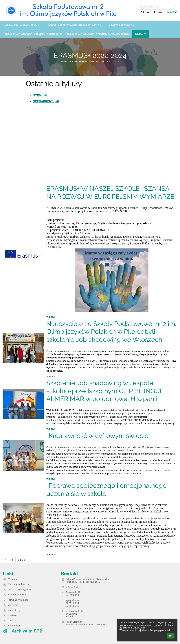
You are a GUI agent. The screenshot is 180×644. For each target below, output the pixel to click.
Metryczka (13, 605)
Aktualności (14, 626)
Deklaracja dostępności (20, 589)
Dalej (22, 560)
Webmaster (14, 579)
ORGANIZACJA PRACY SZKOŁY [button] (24, 25)
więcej (50, 317)
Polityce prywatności (160, 630)
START (64, 61)
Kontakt (12, 621)
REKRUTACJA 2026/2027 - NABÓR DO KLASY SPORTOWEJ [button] (98, 34)
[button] (161, 12)
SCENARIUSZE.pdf (46, 101)
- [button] (148, 12)
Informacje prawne (17, 595)
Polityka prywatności (18, 600)
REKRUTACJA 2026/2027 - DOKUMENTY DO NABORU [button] (34, 34)
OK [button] (171, 636)
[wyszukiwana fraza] (157, 7)
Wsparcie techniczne (18, 584)
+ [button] (142, 12)
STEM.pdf (40, 95)
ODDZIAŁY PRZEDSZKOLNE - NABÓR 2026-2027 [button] (75, 25)
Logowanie (171, 12)
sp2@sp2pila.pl (74, 587)
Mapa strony (14, 610)
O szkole (12, 615)
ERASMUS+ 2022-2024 (108, 61)
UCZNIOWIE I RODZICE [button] (121, 25)
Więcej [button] (141, 34)
